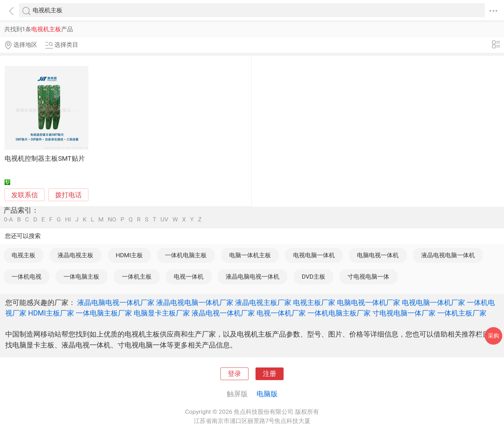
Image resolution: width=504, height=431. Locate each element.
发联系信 (25, 195)
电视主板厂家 (314, 303)
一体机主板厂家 (462, 313)
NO (112, 220)
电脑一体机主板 (250, 255)
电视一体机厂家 (281, 313)
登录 (234, 374)
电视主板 (24, 255)
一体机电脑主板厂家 (339, 313)
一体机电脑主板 (186, 255)
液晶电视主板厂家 (263, 303)
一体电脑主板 (81, 277)
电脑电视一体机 (378, 255)
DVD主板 (314, 277)
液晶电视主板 (75, 255)
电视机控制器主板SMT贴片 (45, 159)
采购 (493, 336)
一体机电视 (26, 277)
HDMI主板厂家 (51, 313)
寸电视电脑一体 (368, 277)
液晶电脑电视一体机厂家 (116, 303)
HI (68, 220)
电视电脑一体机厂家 (433, 303)
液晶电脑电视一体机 (253, 277)
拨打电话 (68, 195)
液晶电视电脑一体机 (448, 255)
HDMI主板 (129, 255)
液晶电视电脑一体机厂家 (195, 303)
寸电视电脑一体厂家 (404, 313)
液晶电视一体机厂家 (223, 313)
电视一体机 (189, 277)
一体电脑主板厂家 (104, 313)
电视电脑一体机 (314, 255)
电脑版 (267, 394)
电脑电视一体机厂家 (369, 303)
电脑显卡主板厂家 (162, 313)
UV (164, 220)
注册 (270, 374)
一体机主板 (137, 277)
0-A (8, 220)
